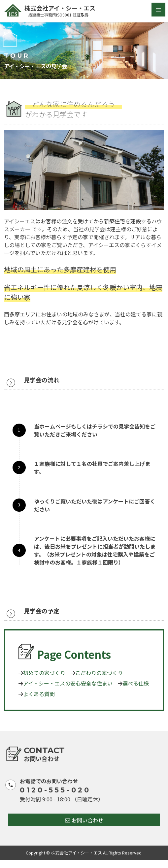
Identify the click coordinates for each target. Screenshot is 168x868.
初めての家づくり (44, 673)
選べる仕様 (136, 683)
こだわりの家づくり (99, 673)
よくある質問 (39, 694)
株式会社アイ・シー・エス (54, 11)
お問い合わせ (84, 820)
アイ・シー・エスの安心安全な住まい (68, 683)
